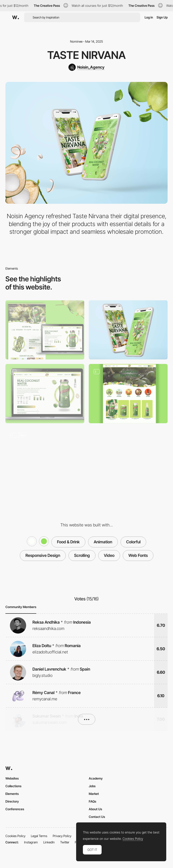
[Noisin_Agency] (86, 67)
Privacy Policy (62, 836)
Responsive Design (43, 555)
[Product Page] (45, 394)
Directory (12, 801)
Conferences (15, 809)
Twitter (65, 842)
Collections (13, 786)
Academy (96, 778)
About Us (95, 809)
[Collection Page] (128, 394)
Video (109, 555)
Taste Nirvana (86, 55)
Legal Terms (39, 836)
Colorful (133, 542)
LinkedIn (49, 842)
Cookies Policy (15, 836)
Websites (12, 778)
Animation (103, 542)
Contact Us (97, 817)
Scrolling (82, 555)
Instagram (31, 842)
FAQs (92, 801)
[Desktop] (45, 330)
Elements (12, 794)
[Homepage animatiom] (45, 457)
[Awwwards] (16, 17)
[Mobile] (128, 330)
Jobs (92, 786)
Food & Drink (68, 542)
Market (94, 794)
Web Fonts (138, 555)
